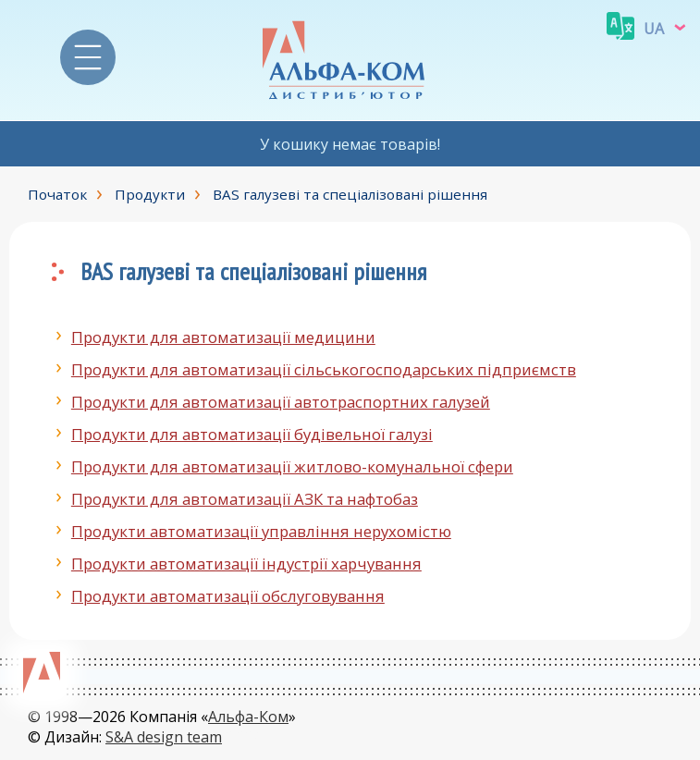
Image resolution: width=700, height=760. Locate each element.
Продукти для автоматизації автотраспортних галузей (281, 402)
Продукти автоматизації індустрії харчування (246, 564)
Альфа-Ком (248, 717)
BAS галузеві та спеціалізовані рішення (350, 194)
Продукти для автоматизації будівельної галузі (252, 434)
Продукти (150, 194)
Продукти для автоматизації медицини (223, 337)
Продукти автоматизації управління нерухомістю (261, 531)
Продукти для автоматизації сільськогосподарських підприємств (324, 369)
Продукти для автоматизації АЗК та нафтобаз (245, 499)
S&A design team (164, 737)
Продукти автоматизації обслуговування (228, 596)
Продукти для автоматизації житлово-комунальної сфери (292, 466)
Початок (57, 194)
